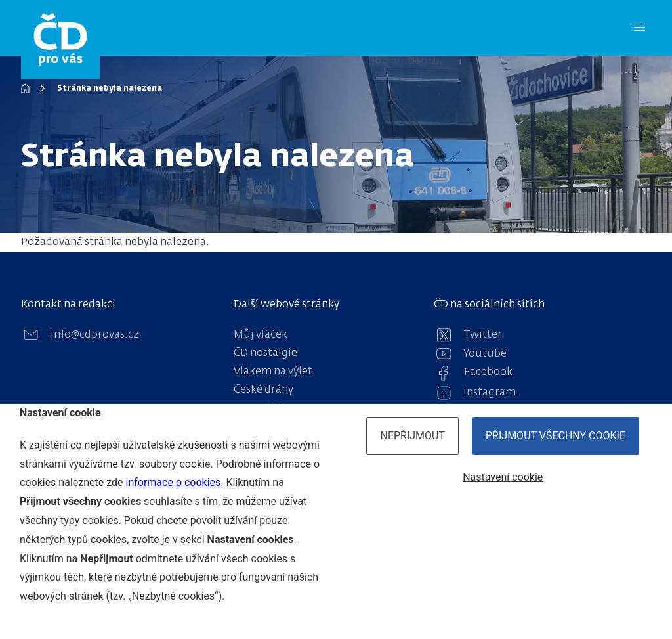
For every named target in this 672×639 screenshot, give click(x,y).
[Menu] (640, 28)
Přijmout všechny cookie (556, 436)
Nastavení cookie (503, 477)
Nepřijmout (412, 436)
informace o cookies (173, 482)
